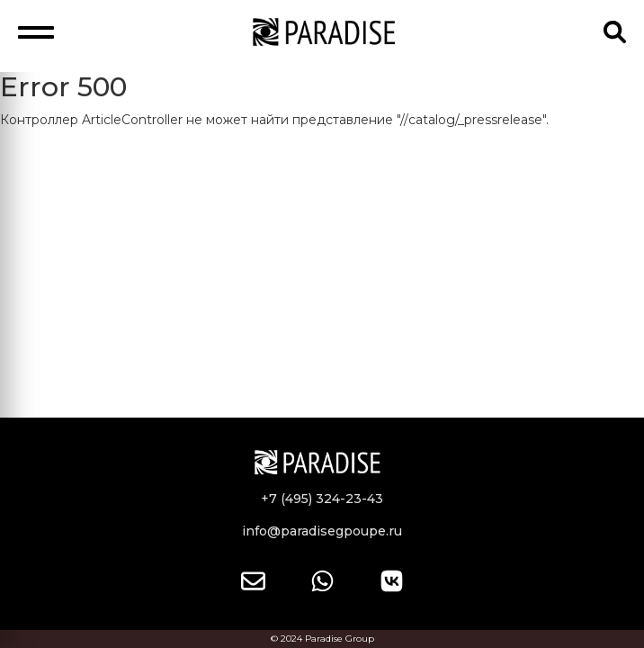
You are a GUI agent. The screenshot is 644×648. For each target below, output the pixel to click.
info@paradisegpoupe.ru (322, 531)
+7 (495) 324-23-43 (322, 499)
